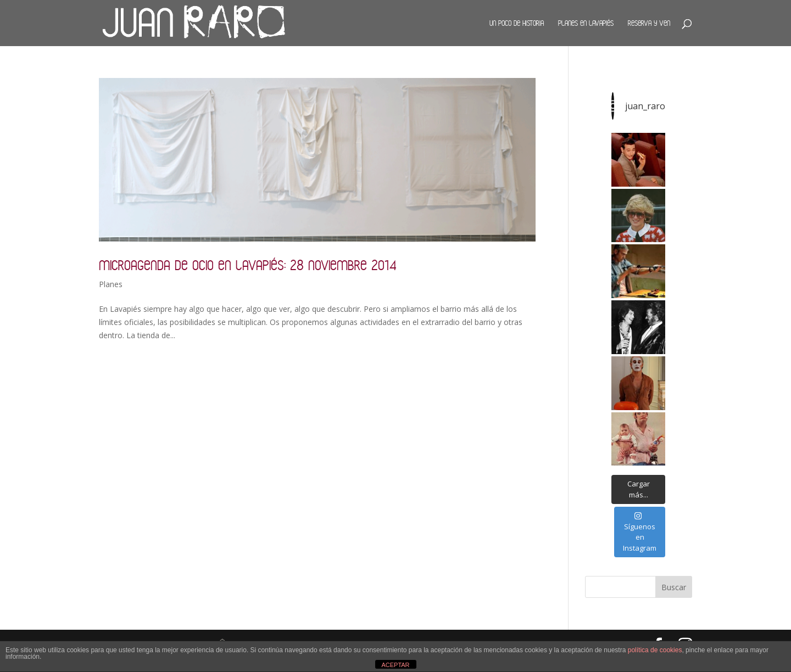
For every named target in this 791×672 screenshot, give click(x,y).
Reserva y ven (649, 23)
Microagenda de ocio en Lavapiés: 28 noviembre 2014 (248, 265)
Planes (111, 284)
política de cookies (655, 650)
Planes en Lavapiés (586, 23)
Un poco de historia (517, 23)
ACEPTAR (395, 665)
